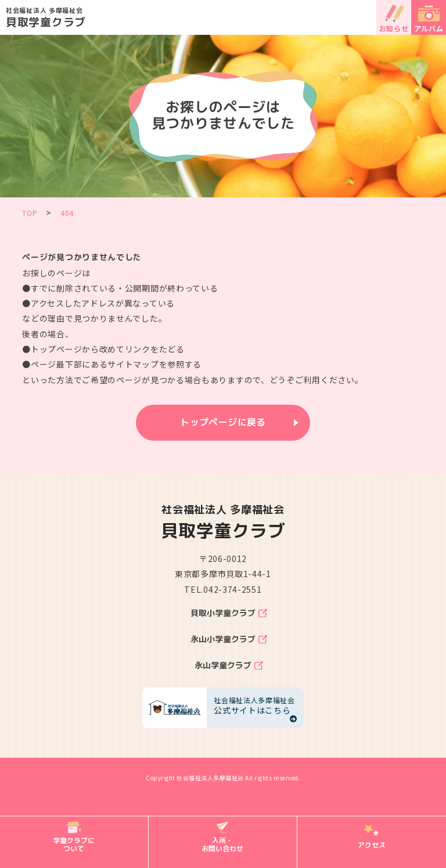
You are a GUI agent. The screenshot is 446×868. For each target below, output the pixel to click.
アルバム (429, 28)
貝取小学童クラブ (223, 613)
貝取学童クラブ (226, 17)
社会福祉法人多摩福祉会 (210, 778)
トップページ (56, 349)
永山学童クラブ (223, 665)
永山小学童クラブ (223, 639)
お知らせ (394, 28)
